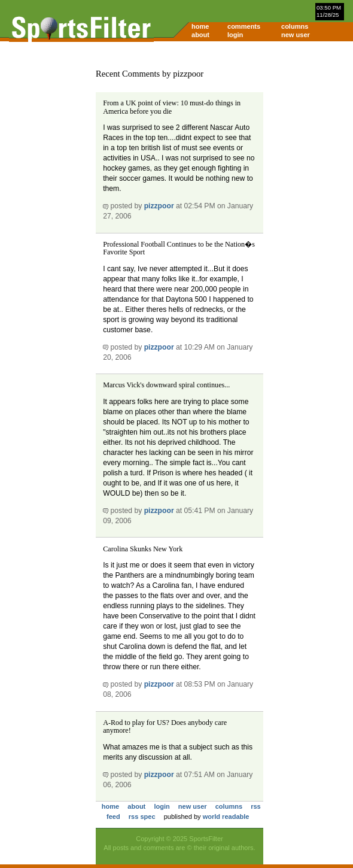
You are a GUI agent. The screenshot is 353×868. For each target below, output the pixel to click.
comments (244, 26)
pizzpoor (159, 206)
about (200, 35)
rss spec (142, 817)
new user (296, 35)
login (235, 35)
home (200, 26)
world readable (226, 817)
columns (295, 26)
